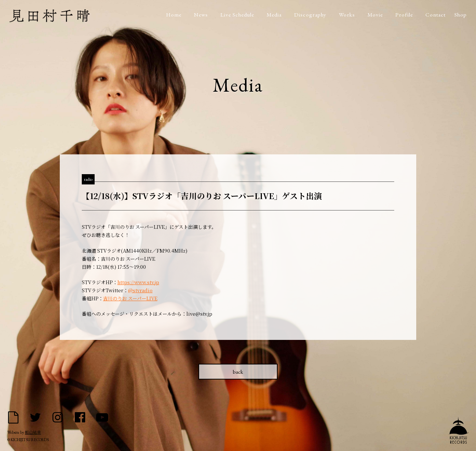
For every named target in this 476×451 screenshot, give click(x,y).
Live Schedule (237, 14)
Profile (404, 14)
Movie (375, 14)
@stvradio (140, 290)
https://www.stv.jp (138, 282)
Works (347, 14)
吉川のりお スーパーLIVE (130, 298)
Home (174, 14)
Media (274, 14)
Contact (435, 14)
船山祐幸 (33, 432)
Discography (310, 14)
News (201, 14)
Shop (461, 14)
